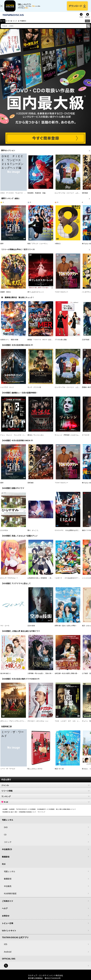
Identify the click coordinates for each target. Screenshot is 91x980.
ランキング (45, 799)
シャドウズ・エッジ (7, 390)
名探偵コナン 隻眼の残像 (9, 342)
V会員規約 (12, 812)
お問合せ (6, 918)
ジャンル (45, 788)
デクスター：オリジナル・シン (38, 724)
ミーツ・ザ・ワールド (8, 771)
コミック (20, 24)
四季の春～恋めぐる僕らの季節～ (66, 628)
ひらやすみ (4, 533)
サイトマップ (41, 815)
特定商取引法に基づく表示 (10, 815)
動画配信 (6, 859)
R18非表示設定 (10, 896)
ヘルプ (5, 911)
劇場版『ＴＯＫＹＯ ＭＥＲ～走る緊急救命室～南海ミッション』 (50, 342)
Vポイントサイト (9, 933)
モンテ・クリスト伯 (34, 390)
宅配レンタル (10, 874)
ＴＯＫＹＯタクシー (61, 295)
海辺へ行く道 (59, 771)
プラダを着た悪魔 (61, 342)
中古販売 (8, 889)
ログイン (88, 20)
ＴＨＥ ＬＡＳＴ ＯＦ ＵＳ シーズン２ (70, 724)
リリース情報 (45, 793)
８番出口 (58, 246)
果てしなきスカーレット (36, 295)
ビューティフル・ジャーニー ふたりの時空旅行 (71, 196)
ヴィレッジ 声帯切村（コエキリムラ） (68, 438)
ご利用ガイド (8, 904)
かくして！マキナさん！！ (9, 581)
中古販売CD (30, 24)
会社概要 (5, 812)
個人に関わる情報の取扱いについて (66, 812)
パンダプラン (86, 295)
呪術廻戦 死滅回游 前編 (36, 196)
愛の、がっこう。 (33, 533)
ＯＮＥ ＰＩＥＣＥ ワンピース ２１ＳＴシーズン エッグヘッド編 (24, 196)
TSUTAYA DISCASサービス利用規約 (26, 812)
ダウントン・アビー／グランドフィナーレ (15, 724)
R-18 (45, 805)
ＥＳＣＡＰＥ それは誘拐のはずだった (68, 533)
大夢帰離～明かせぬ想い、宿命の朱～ (40, 676)
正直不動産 (86, 342)
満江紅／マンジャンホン (36, 438)
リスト (81, 20)
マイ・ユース (5, 628)
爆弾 (2, 246)
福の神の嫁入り (6, 676)
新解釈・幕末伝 (6, 295)
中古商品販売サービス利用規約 (46, 812)
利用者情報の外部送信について (28, 815)
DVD (5, 24)
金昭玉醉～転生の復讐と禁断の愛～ (67, 676)
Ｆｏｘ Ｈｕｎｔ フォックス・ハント (14, 438)
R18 (87, 24)
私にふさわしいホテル (35, 771)
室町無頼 (85, 196)
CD (12, 24)
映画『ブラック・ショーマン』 (38, 246)
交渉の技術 (31, 628)
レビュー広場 (8, 926)
